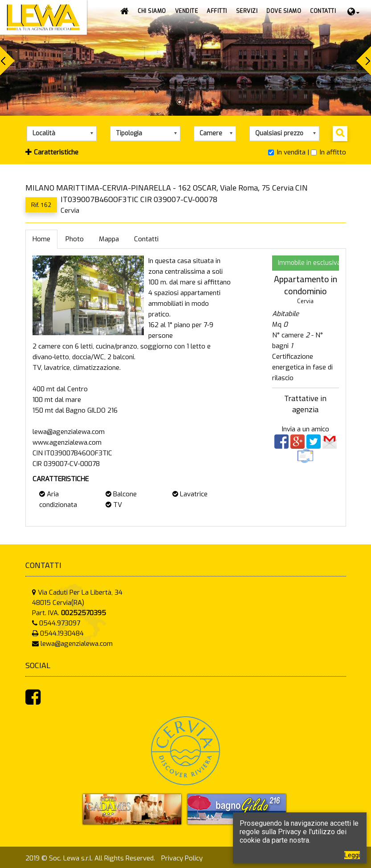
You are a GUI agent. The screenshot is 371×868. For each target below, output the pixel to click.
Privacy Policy (182, 858)
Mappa (109, 239)
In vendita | (289, 152)
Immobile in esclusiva (308, 263)
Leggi (352, 855)
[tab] (186, 153)
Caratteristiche (52, 152)
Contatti (146, 239)
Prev (7, 61)
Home (41, 239)
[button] (187, 11)
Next (364, 61)
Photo (75, 239)
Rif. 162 (41, 205)
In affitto (328, 152)
